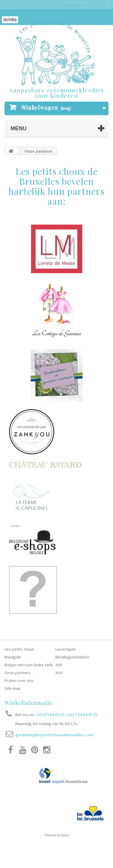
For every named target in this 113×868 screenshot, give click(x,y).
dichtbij (10, 20)
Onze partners (18, 673)
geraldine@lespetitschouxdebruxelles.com (54, 735)
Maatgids (13, 657)
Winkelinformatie (29, 703)
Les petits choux (19, 649)
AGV (59, 673)
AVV (59, 665)
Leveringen (66, 649)
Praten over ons (19, 680)
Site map (13, 688)
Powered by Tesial (57, 835)
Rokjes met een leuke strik (29, 665)
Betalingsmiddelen (72, 657)
